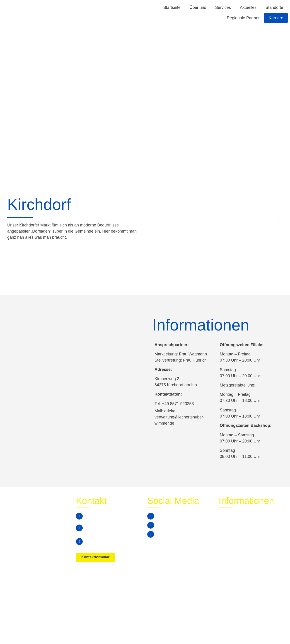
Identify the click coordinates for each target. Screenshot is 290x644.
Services (223, 7)
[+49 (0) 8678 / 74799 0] (79, 516)
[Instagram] (151, 525)
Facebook (166, 516)
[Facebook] (151, 516)
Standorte (274, 7)
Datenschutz (244, 632)
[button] (156, 217)
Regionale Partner (243, 18)
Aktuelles (248, 7)
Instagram (166, 525)
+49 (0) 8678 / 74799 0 (104, 516)
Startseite (172, 7)
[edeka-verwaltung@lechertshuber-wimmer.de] (79, 528)
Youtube (165, 534)
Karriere (276, 18)
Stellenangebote (234, 536)
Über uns (198, 7)
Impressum (272, 632)
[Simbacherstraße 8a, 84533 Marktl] (79, 542)
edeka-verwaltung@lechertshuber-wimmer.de (110, 528)
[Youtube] (151, 534)
